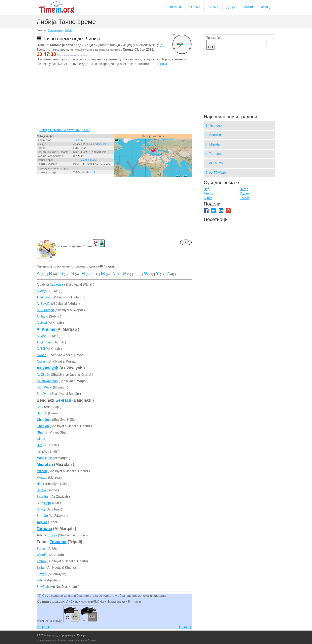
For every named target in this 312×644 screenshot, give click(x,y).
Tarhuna (44, 529)
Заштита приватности (69, 640)
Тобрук (52, 535)
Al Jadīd (42, 316)
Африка (161, 64)
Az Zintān (43, 375)
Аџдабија (57, 285)
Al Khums (46, 329)
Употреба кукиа (89, 640)
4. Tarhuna (213, 154)
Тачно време (55, 30)
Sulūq (41, 509)
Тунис (208, 198)
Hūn (39, 445)
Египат (245, 198)
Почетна (175, 7)
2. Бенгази (213, 135)
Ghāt (40, 432)
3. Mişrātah (214, 144)
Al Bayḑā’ (43, 304)
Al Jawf (42, 323)
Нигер (244, 189)
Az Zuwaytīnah (47, 381)
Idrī (39, 452)
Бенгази (63, 400)
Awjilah (42, 361)
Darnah (42, 413)
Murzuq (42, 477)
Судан (244, 193)
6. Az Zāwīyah (216, 173)
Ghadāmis (44, 420)
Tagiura (42, 522)
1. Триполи (214, 125)
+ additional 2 (100, 144)
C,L (94, 172)
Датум (231, 7)
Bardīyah (43, 394)
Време (213, 7)
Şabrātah (43, 497)
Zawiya (42, 574)
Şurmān (42, 516)
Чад (207, 189)
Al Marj (42, 336)
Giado (41, 439)
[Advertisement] (114, 98)
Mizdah (42, 471)
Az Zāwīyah (47, 368)
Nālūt (40, 484)
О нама (195, 7)
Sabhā (41, 490)
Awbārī (42, 355)
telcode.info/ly (89, 160)
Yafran (41, 561)
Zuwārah (43, 587)
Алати (248, 7)
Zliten (40, 580)
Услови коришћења (46, 640)
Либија (68, 30)
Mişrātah (45, 464)
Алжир (209, 193)
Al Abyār (43, 291)
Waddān (42, 555)
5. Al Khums (214, 163)
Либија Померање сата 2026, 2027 (65, 130)
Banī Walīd (44, 387)
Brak (40, 407)
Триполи (78, 140)
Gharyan (43, 426)
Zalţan (41, 568)
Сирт (48, 503)
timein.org (53, 635)
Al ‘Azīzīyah (45, 297)
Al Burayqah (45, 310)
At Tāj (41, 349)
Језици (266, 7)
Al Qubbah (44, 342)
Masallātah (44, 458)
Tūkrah (42, 548)
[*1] (162, 45)
